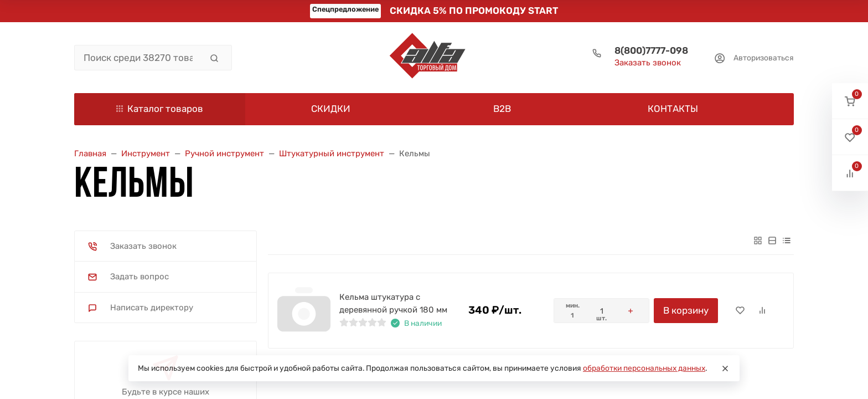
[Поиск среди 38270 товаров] (138, 58)
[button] (850, 101)
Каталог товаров (160, 109)
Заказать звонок (648, 63)
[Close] (725, 369)
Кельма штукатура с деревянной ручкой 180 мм (393, 303)
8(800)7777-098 (651, 50)
